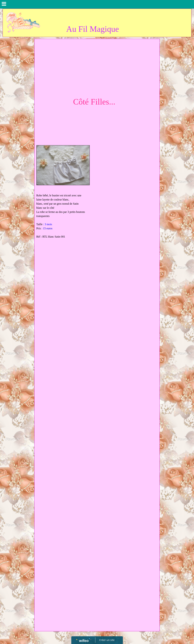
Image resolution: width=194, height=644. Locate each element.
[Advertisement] (97, 66)
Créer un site (107, 640)
